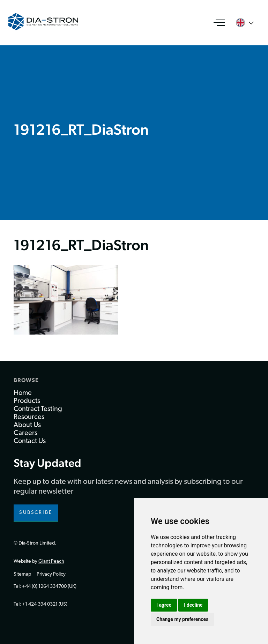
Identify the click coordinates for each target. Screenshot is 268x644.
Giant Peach (51, 561)
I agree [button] (164, 605)
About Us (27, 425)
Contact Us (30, 441)
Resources (29, 417)
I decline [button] (193, 605)
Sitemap (22, 574)
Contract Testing (38, 409)
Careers (25, 433)
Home (23, 393)
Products (27, 401)
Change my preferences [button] (182, 619)
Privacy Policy (51, 574)
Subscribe (36, 513)
